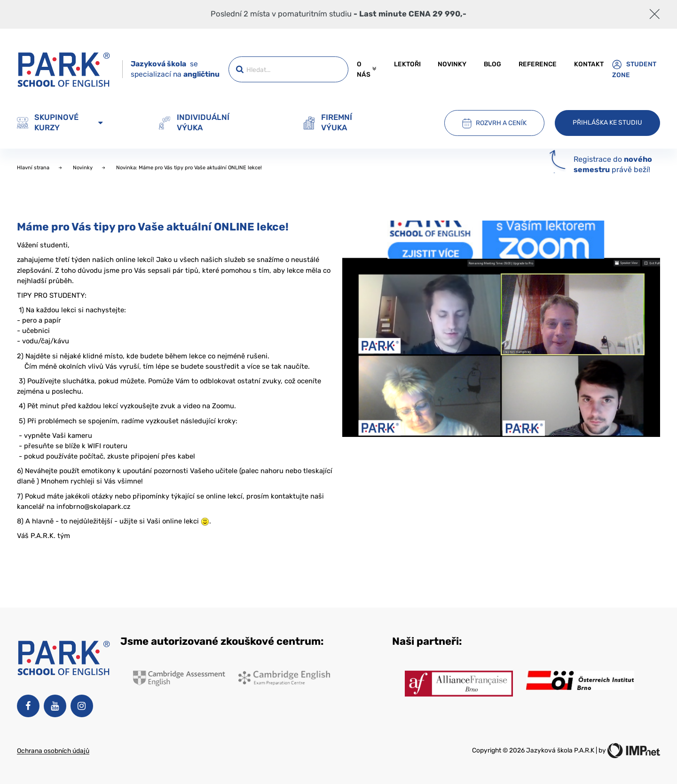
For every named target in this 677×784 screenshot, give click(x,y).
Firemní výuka (327, 123)
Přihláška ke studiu (607, 122)
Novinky (452, 64)
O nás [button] (366, 69)
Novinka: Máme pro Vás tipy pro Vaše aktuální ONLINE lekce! (190, 168)
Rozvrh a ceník (494, 123)
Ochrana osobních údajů (53, 751)
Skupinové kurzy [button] (60, 123)
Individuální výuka (194, 123)
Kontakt (589, 64)
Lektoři (407, 64)
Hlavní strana (34, 168)
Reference (538, 64)
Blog (492, 64)
